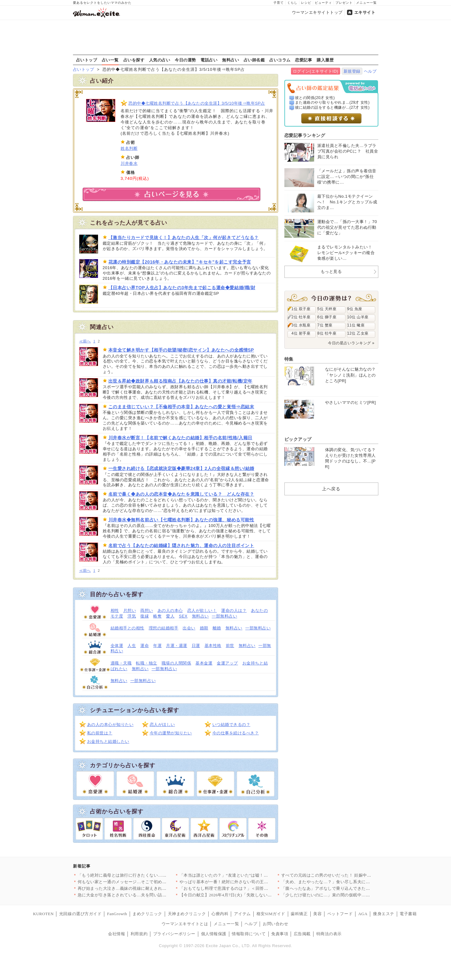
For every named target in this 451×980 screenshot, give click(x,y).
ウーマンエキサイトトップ (317, 12)
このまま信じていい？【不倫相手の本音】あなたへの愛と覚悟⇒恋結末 (181, 407)
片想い (130, 610)
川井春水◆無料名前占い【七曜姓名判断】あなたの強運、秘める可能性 (181, 520)
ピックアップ (298, 439)
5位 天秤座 (327, 309)
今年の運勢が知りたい (171, 733)
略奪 (157, 616)
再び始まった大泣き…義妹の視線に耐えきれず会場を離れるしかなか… (145, 888)
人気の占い (160, 60)
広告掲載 (302, 934)
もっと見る (331, 271)
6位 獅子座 (327, 317)
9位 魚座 (355, 309)
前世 (230, 646)
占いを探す (134, 60)
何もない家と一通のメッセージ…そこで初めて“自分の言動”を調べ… (143, 882)
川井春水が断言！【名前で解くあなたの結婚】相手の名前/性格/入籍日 (180, 438)
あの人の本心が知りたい (110, 725)
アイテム (242, 914)
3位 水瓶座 (301, 325)
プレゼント (344, 3)
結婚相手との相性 (127, 628)
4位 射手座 (301, 333)
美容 (317, 914)
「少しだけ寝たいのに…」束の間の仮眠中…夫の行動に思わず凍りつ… (349, 895)
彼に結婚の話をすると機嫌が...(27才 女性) (332, 107)
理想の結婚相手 (164, 628)
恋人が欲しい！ (202, 610)
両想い (147, 610)
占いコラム (280, 60)
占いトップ (87, 60)
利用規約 (139, 934)
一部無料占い (224, 616)
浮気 (132, 616)
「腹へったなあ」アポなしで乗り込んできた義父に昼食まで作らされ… (349, 888)
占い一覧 (110, 60)
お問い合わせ (275, 924)
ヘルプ (370, 71)
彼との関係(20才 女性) (315, 98)
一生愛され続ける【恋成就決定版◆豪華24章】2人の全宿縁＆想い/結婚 (181, 468)
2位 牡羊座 (301, 317)
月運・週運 (177, 646)
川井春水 (129, 163)
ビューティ (323, 3)
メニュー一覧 (366, 3)
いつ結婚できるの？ (231, 725)
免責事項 (280, 934)
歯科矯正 (299, 914)
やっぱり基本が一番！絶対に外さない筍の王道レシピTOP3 (235, 882)
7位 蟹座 (325, 325)
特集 (289, 359)
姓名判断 (129, 148)
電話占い (209, 60)
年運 (157, 646)
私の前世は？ (100, 733)
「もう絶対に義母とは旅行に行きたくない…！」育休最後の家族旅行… (145, 875)
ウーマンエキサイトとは (185, 924)
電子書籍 (408, 914)
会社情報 (117, 934)
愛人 (170, 616)
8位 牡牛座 (327, 333)
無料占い (231, 60)
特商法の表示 (329, 934)
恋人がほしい (162, 725)
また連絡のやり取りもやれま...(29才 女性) (332, 102)
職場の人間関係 (176, 663)
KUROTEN (44, 914)
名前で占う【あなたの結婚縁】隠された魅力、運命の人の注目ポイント (181, 545)
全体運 (117, 646)
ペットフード (340, 914)
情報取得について (249, 934)
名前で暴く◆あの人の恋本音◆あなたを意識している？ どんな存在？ (181, 494)
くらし (292, 3)
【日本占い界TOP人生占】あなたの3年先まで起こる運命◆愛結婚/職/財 (182, 288)
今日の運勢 (185, 60)
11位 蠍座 (356, 325)
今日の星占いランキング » (351, 343)
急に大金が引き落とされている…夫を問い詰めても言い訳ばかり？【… (145, 895)
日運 (196, 646)
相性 (115, 610)
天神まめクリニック (187, 914)
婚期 (204, 628)
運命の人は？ (234, 610)
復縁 (145, 616)
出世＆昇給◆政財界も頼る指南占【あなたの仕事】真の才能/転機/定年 (180, 381)
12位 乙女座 (358, 333)
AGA (363, 914)
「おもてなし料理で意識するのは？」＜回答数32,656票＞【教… (241, 888)
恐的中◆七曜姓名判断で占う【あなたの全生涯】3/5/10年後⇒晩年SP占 (197, 103)
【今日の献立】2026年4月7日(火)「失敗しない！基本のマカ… (238, 895)
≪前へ (85, 341)
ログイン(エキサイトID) (316, 71)
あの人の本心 (170, 610)
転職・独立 (147, 663)
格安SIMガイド (271, 914)
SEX (183, 616)
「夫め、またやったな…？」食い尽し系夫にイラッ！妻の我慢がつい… (349, 882)
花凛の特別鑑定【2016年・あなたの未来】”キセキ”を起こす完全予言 (180, 262)
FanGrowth (117, 914)
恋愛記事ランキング (305, 135)
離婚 (217, 628)
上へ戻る (331, 489)
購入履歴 (325, 60)
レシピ (306, 3)
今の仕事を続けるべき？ (236, 733)
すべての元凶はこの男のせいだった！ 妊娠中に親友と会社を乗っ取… (347, 875)
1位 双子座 (301, 309)
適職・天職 (121, 663)
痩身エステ (384, 914)
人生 (132, 646)
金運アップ (227, 663)
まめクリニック (147, 914)
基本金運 (204, 663)
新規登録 (352, 71)
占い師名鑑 (254, 60)
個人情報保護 (214, 934)
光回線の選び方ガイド (80, 914)
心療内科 (220, 914)
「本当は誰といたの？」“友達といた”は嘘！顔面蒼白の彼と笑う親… (245, 875)
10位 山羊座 (358, 317)
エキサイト (365, 12)
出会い (189, 628)
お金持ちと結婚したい (108, 741)
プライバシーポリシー (174, 934)
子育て (279, 3)
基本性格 (213, 646)
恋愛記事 (303, 60)
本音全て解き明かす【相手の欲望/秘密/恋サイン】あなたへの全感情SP (181, 350)
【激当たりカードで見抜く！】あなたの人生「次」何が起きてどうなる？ (184, 237)
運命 (145, 646)
